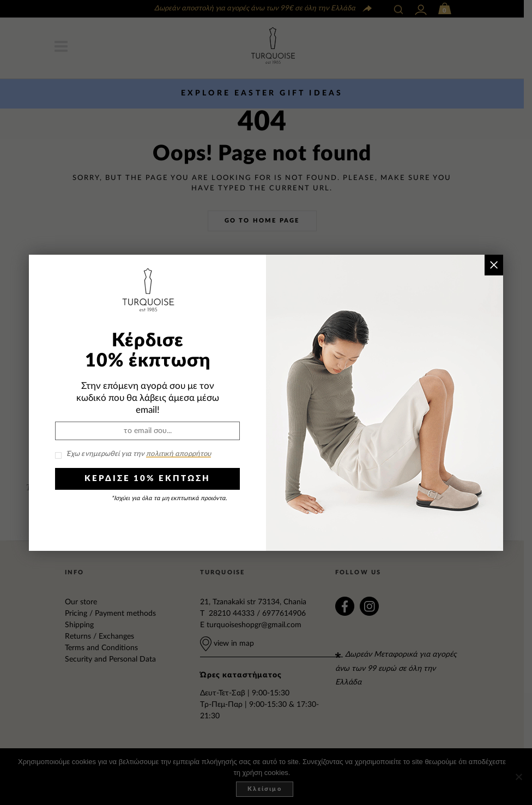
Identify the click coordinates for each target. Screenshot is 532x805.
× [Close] (494, 265)
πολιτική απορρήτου (179, 454)
